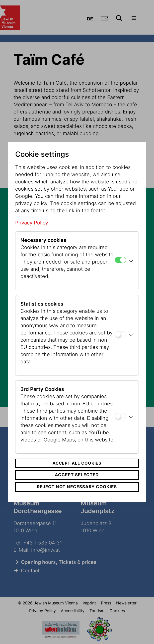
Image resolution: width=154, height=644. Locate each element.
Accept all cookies (77, 463)
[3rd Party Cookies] (120, 416)
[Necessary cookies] (120, 260)
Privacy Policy (32, 223)
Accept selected (77, 475)
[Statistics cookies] (120, 334)
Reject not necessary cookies (77, 487)
